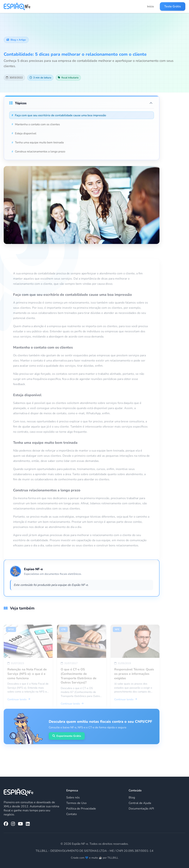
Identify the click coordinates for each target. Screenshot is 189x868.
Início (151, 6)
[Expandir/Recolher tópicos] (151, 103)
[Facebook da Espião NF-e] (6, 824)
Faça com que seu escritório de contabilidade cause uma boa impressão (59, 115)
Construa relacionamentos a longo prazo (38, 151)
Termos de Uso (76, 803)
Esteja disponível (24, 133)
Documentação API (141, 809)
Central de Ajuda (140, 803)
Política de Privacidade (81, 809)
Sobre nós (73, 798)
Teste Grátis (173, 6)
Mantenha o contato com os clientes (36, 124)
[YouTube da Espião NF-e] (20, 824)
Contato (72, 814)
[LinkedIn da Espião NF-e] (28, 824)
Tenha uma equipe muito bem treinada (38, 142)
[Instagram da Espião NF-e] (13, 824)
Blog (132, 798)
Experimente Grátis (67, 736)
